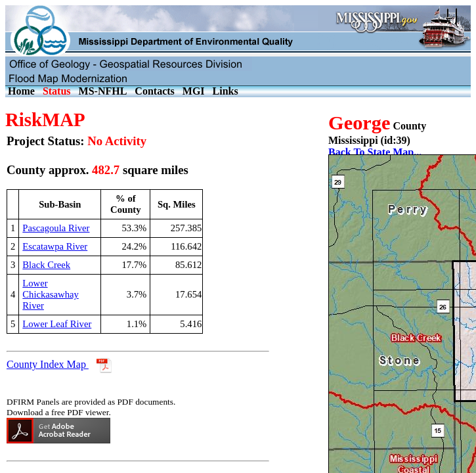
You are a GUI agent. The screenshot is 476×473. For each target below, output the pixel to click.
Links (226, 91)
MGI (194, 91)
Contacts (154, 91)
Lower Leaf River (57, 324)
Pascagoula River (56, 228)
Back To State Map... (375, 152)
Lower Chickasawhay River (50, 294)
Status (57, 91)
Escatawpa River (55, 246)
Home (21, 91)
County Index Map (48, 364)
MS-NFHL (103, 91)
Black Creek (46, 265)
